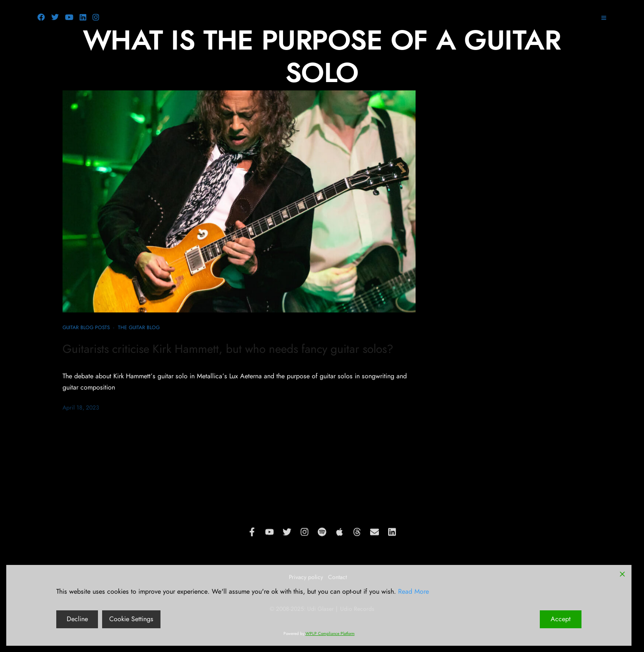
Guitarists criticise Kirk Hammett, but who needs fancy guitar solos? (228, 350)
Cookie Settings (131, 619)
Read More (413, 592)
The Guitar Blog (139, 327)
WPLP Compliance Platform (330, 634)
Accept (561, 619)
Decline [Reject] (77, 619)
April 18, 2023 (81, 408)
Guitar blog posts (86, 327)
